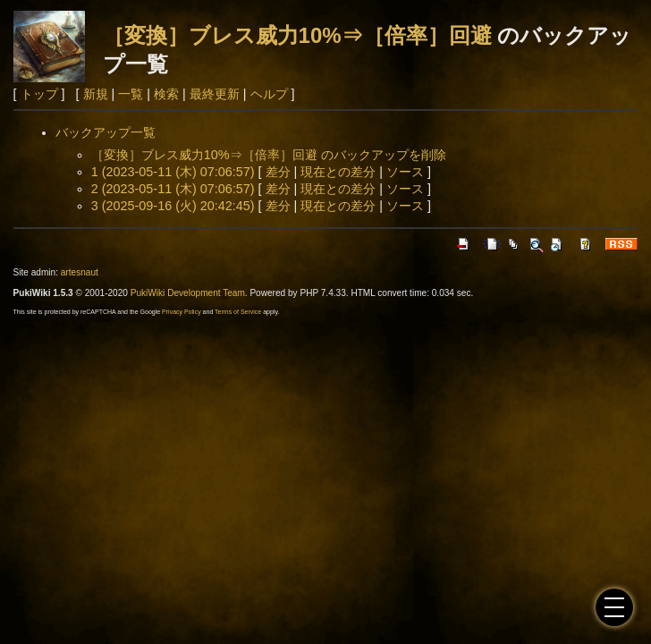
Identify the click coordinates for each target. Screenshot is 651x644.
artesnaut (80, 272)
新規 (96, 94)
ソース (405, 172)
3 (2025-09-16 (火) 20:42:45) (173, 206)
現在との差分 (338, 172)
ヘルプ (269, 94)
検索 (166, 94)
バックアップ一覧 (106, 132)
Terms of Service (238, 312)
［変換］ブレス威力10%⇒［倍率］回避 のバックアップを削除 (269, 155)
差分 (278, 172)
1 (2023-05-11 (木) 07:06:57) (173, 172)
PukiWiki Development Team (188, 293)
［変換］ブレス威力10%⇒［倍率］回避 (297, 35)
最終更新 (215, 94)
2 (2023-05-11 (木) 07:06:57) (173, 189)
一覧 (131, 94)
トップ (39, 94)
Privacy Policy (182, 312)
